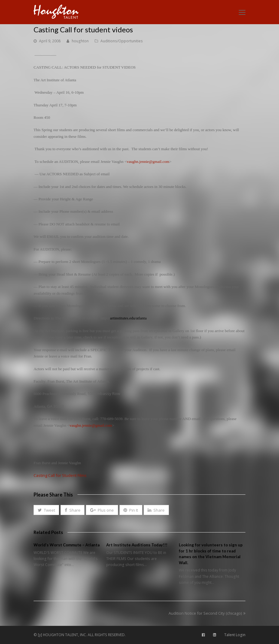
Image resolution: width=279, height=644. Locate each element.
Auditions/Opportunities (122, 41)
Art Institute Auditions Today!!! (137, 545)
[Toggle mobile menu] (242, 12)
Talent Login (235, 635)
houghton (80, 41)
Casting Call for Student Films (60, 475)
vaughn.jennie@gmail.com (148, 162)
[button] (46, 510)
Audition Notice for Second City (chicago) (207, 613)
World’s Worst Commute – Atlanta (67, 545)
